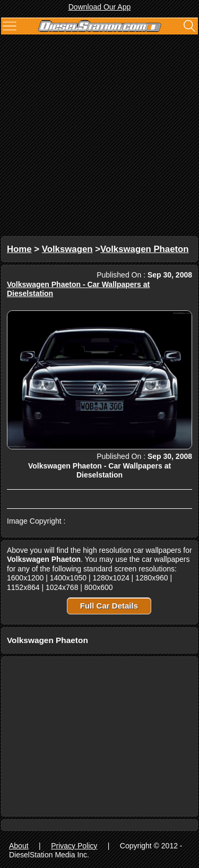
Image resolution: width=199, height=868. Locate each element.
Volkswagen (67, 249)
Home (19, 249)
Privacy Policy (74, 846)
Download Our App (100, 7)
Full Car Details (109, 606)
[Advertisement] (99, 137)
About (19, 846)
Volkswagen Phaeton (145, 249)
